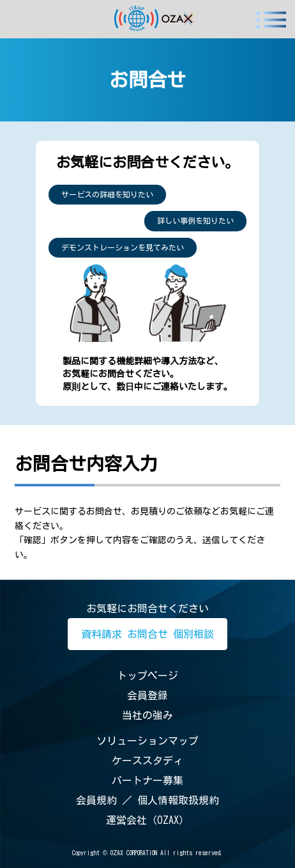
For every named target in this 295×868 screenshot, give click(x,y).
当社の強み (147, 715)
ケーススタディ (147, 761)
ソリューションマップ (147, 741)
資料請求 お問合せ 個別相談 (147, 634)
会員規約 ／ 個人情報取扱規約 (147, 800)
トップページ (147, 676)
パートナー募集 (147, 780)
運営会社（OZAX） (147, 820)
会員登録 (147, 695)
